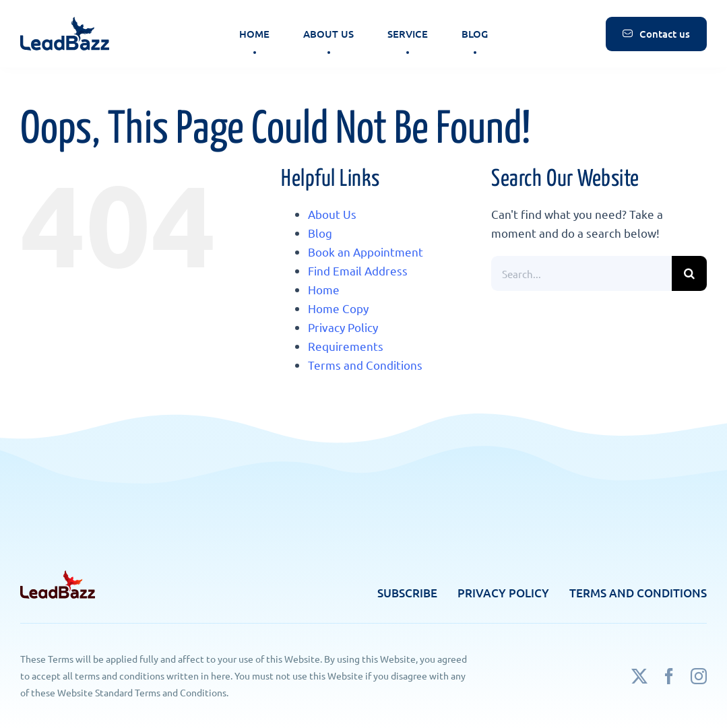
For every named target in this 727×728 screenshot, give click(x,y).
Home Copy (338, 308)
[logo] (65, 16)
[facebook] (669, 676)
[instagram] (699, 676)
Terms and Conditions (365, 365)
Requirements (346, 346)
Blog (320, 233)
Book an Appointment (366, 252)
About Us (332, 214)
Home (324, 289)
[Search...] (581, 273)
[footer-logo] (58, 576)
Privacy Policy (343, 327)
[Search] (689, 273)
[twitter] (639, 676)
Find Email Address (358, 270)
